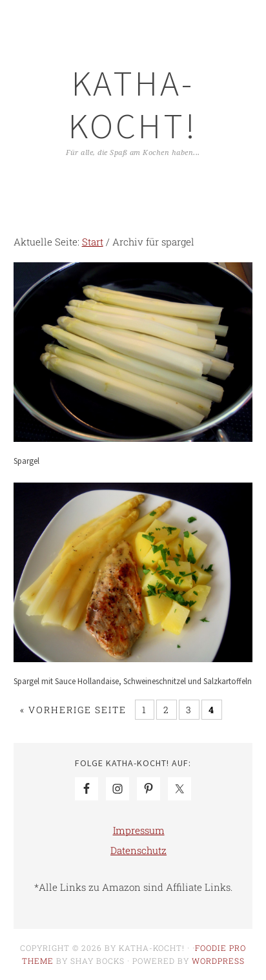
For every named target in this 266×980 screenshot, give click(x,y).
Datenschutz (138, 850)
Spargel (26, 461)
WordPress (218, 961)
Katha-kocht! (133, 104)
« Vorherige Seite (73, 710)
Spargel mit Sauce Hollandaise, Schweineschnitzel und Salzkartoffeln (133, 681)
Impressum (139, 830)
